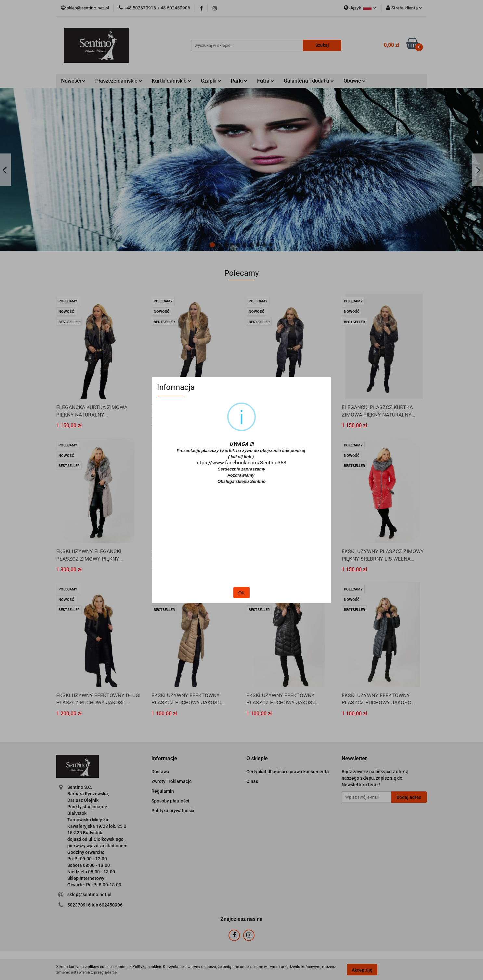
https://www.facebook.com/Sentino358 (241, 463)
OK (241, 593)
